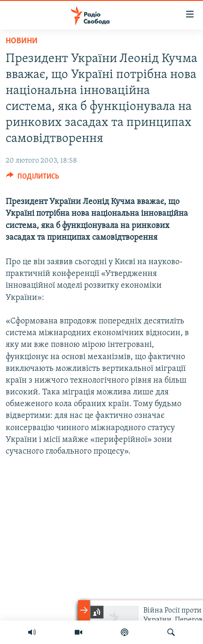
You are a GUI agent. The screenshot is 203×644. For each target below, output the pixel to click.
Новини (22, 41)
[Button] (33, 179)
